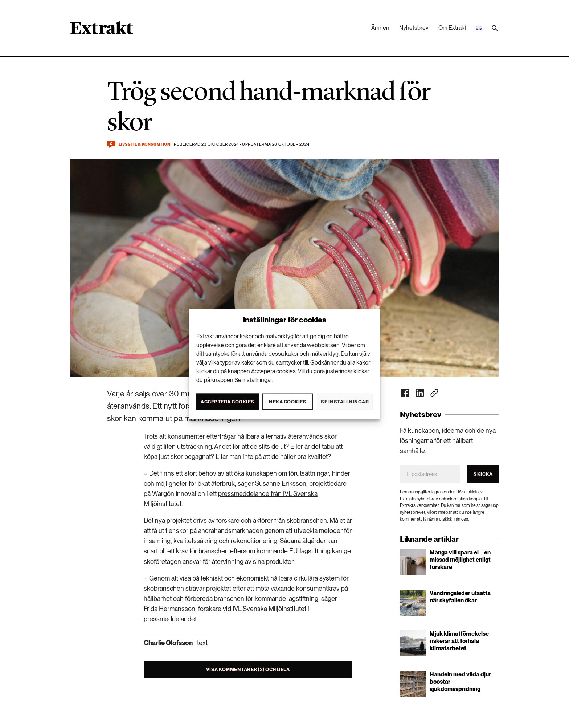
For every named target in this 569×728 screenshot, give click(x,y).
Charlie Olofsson (168, 643)
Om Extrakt (452, 28)
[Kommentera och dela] (111, 144)
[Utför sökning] (495, 28)
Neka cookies (288, 401)
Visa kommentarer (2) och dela (248, 669)
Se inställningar (345, 401)
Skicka (483, 474)
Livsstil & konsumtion (145, 144)
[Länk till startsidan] (102, 30)
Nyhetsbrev (414, 28)
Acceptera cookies (228, 401)
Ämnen (380, 28)
